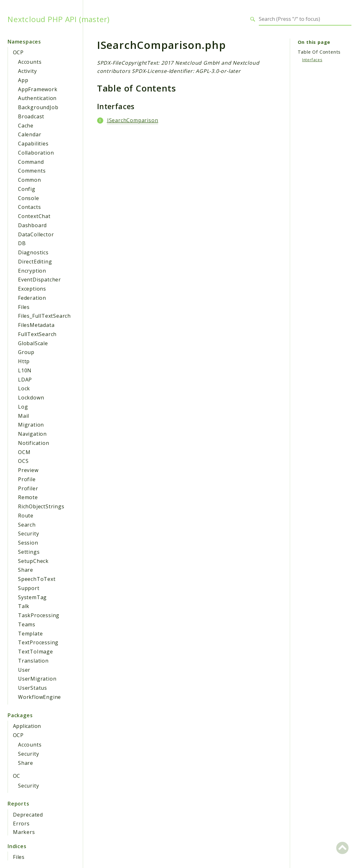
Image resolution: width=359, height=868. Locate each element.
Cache (26, 126)
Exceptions (32, 289)
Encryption (32, 271)
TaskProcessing (39, 615)
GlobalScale (33, 343)
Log (23, 407)
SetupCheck (33, 561)
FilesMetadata (36, 325)
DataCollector (36, 234)
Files (24, 307)
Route (26, 516)
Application (27, 726)
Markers (24, 832)
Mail (24, 416)
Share (26, 570)
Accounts (30, 62)
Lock (24, 388)
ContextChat (34, 216)
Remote (28, 497)
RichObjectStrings (41, 506)
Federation (32, 298)
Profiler (28, 488)
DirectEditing (35, 262)
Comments (32, 171)
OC (17, 776)
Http (24, 361)
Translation (33, 661)
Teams (27, 624)
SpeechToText (37, 579)
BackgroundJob (38, 107)
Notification (34, 443)
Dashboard (32, 225)
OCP (18, 52)
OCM (24, 452)
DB (22, 243)
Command (31, 162)
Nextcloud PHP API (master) (59, 19)
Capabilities (33, 144)
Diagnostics (33, 252)
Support (29, 588)
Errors (21, 824)
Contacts (29, 207)
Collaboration (36, 153)
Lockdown (31, 398)
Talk (24, 606)
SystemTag (32, 597)
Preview (28, 470)
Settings (29, 552)
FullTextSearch (37, 334)
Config (27, 189)
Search (27, 525)
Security (28, 534)
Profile (27, 479)
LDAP (25, 380)
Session (28, 543)
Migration (31, 425)
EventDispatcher (40, 280)
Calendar (30, 134)
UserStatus (33, 688)
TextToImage (36, 652)
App (23, 80)
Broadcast (31, 116)
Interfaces (312, 60)
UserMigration (37, 679)
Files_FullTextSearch (44, 316)
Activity (27, 71)
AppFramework (38, 89)
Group (26, 352)
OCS (23, 461)
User (24, 670)
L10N (25, 370)
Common (30, 180)
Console (29, 198)
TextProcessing (38, 642)
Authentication (37, 98)
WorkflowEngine (40, 697)
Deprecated (28, 815)
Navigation (32, 434)
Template (30, 634)
